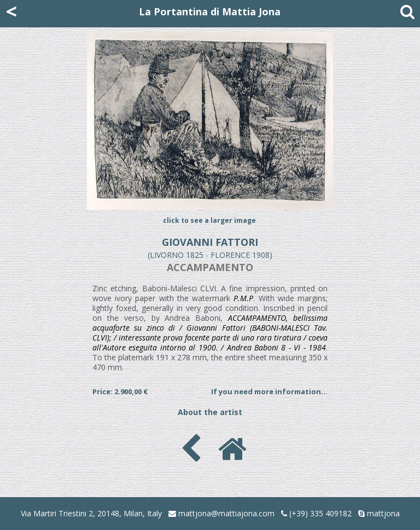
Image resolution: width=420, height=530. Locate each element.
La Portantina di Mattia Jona (210, 11)
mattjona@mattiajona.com (226, 513)
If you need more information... (269, 391)
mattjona (383, 513)
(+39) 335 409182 (316, 513)
